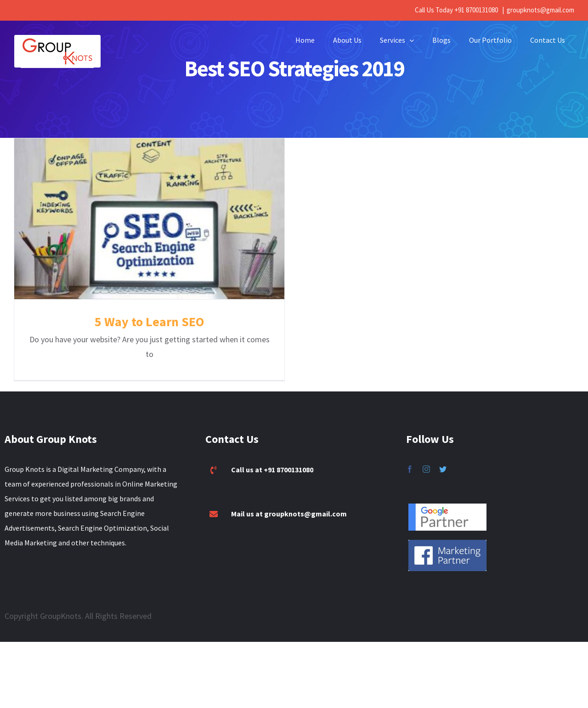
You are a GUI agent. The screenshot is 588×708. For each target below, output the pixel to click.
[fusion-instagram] (426, 454)
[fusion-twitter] (443, 454)
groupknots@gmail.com (540, 10)
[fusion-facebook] (410, 454)
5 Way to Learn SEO (150, 322)
